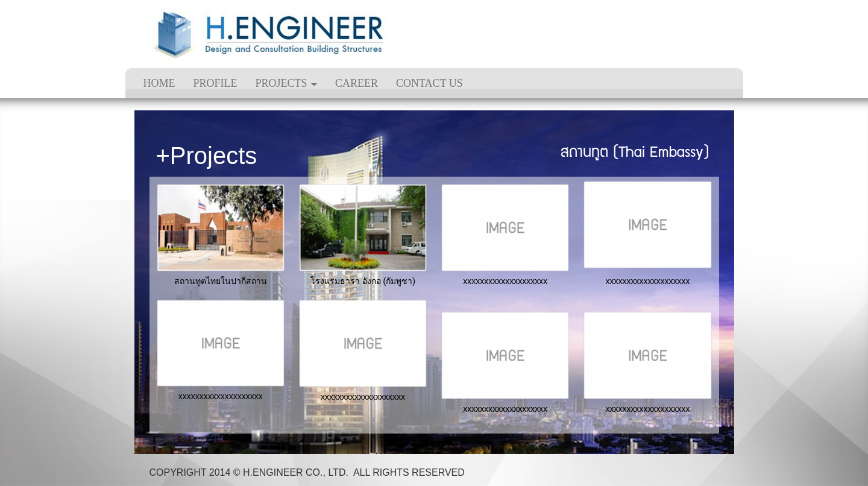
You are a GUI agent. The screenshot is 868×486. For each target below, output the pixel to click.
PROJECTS (287, 83)
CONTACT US (429, 83)
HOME (159, 83)
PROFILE (215, 83)
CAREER (357, 83)
